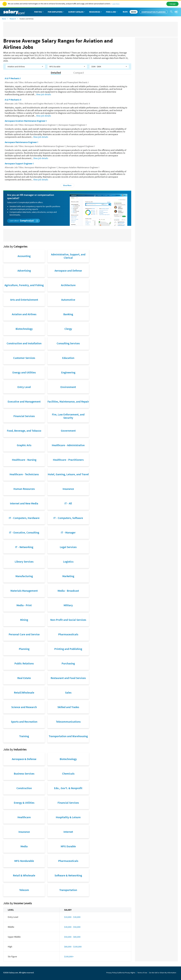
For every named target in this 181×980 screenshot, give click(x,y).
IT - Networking (24, 547)
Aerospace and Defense (68, 271)
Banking (68, 314)
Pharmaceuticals (68, 634)
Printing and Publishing (68, 649)
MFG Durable (68, 846)
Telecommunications (68, 722)
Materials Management (24, 591)
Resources (96, 12)
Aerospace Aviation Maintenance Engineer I (26, 121)
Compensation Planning (153, 12)
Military (68, 605)
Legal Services (68, 547)
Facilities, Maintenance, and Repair (68, 402)
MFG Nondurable (24, 861)
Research (13, 19)
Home (4, 19)
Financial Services (24, 416)
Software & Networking (68, 875)
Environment (68, 387)
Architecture (68, 285)
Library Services (24, 562)
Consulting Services (68, 343)
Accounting (24, 256)
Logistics (68, 562)
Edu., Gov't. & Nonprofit (68, 788)
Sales (68, 693)
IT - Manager (68, 532)
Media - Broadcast (68, 591)
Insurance (68, 489)
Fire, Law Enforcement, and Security (68, 416)
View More (67, 185)
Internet (68, 832)
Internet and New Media (24, 503)
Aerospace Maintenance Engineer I (21, 142)
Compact (79, 73)
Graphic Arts (24, 445)
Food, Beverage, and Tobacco (24, 431)
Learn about (24, 221)
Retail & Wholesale (24, 875)
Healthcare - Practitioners (68, 460)
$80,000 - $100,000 (73, 947)
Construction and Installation (24, 343)
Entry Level (24, 387)
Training (24, 736)
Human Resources (24, 489)
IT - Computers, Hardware (24, 518)
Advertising (24, 271)
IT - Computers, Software (68, 518)
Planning (24, 649)
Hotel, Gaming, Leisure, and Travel (68, 474)
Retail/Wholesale (24, 693)
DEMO (134, 12)
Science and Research (24, 707)
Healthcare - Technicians (24, 474)
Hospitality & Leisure (68, 817)
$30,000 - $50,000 (72, 927)
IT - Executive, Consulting (24, 532)
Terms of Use (142, 973)
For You (39, 12)
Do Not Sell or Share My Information (163, 973)
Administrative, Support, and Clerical (68, 256)
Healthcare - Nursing (24, 460)
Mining (24, 620)
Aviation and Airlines (24, 314)
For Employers (56, 12)
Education (68, 358)
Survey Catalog (77, 12)
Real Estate (24, 678)
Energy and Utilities (24, 372)
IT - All (68, 503)
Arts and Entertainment (24, 300)
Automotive (68, 300)
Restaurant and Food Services (68, 678)
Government (68, 431)
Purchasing (68, 663)
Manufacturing (24, 576)
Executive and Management (24, 402)
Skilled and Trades (68, 707)
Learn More (116, 4)
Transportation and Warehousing (68, 736)
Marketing (68, 576)
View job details (44, 94)
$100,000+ (69, 956)
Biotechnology (24, 329)
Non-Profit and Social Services (68, 620)
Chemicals (68, 774)
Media (24, 846)
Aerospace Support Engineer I (19, 164)
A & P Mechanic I (13, 78)
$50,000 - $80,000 (72, 937)
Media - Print (24, 605)
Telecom (24, 890)
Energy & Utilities (24, 803)
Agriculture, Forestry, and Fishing (24, 285)
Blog (125, 12)
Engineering (68, 372)
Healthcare (24, 817)
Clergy (68, 329)
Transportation (68, 890)
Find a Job (112, 12)
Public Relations (24, 663)
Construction (24, 788)
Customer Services (24, 358)
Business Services (24, 774)
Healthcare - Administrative (68, 445)
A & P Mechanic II (13, 100)
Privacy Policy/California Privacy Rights (121, 973)
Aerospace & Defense (24, 759)
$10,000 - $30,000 (72, 917)
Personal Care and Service (24, 634)
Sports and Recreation (24, 722)
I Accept (173, 4)
